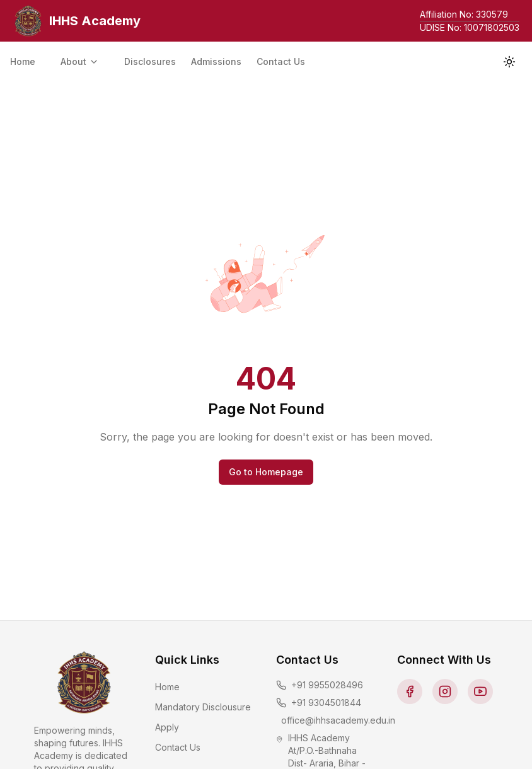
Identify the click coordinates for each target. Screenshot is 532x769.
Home (23, 61)
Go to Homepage (266, 472)
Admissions (216, 61)
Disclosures (150, 61)
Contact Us (281, 61)
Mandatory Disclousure (203, 707)
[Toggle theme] (509, 62)
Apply (167, 727)
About (80, 61)
